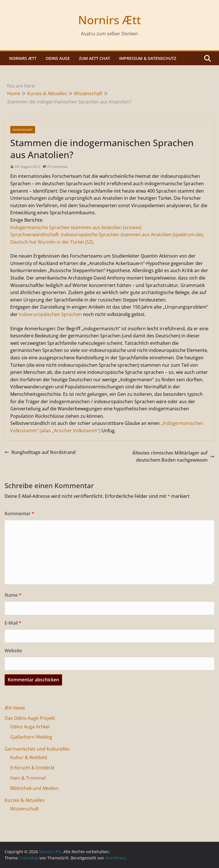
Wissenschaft (23, 130)
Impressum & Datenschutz (148, 58)
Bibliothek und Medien (34, 788)
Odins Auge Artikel (30, 727)
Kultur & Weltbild (29, 757)
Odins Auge (58, 58)
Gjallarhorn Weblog (31, 737)
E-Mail (13, 623)
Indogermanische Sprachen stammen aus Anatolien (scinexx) (76, 227)
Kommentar (19, 514)
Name (13, 595)
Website (13, 651)
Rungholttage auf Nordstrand (40, 452)
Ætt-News (15, 708)
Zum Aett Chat (95, 58)
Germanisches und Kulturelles (37, 749)
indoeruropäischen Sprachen (50, 314)
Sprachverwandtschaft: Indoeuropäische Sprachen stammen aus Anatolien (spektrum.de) (107, 235)
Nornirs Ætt (109, 20)
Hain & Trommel (28, 778)
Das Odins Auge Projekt (30, 718)
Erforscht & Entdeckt (33, 768)
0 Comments (55, 167)
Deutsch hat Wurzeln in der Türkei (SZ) (52, 242)
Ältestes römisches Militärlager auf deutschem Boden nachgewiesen (173, 457)
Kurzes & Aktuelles (25, 800)
